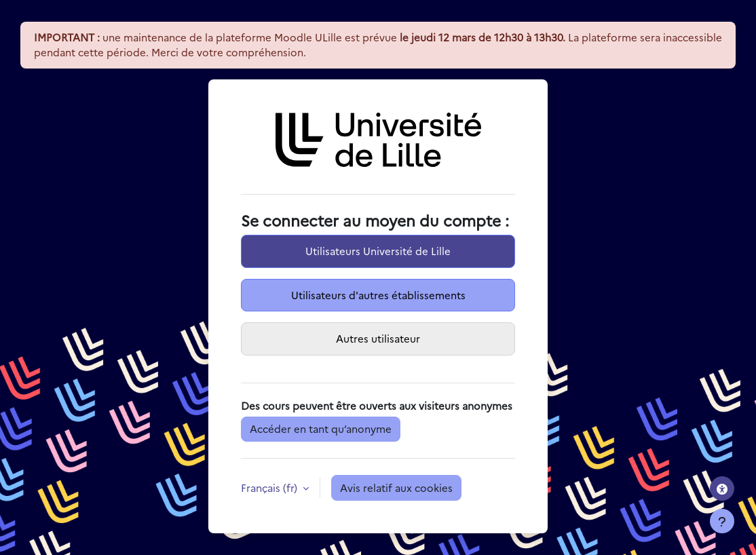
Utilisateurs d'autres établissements (378, 295)
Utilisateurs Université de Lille (378, 251)
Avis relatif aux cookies (396, 487)
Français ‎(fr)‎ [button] (270, 487)
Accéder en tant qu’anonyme (321, 428)
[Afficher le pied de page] (722, 521)
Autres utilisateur (378, 338)
